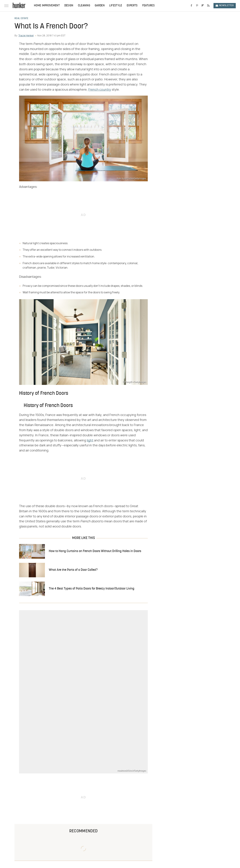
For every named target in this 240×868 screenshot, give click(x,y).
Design (69, 6)
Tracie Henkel (26, 36)
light (90, 441)
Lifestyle (116, 6)
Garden (100, 6)
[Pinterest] (197, 6)
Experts (132, 6)
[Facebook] (191, 6)
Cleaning (84, 6)
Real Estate (21, 19)
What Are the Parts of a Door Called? (73, 570)
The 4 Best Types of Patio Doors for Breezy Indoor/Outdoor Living (92, 589)
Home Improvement (47, 6)
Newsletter (225, 6)
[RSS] (208, 6)
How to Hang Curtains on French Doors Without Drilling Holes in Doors (95, 551)
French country (100, 90)
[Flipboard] (203, 6)
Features (148, 6)
